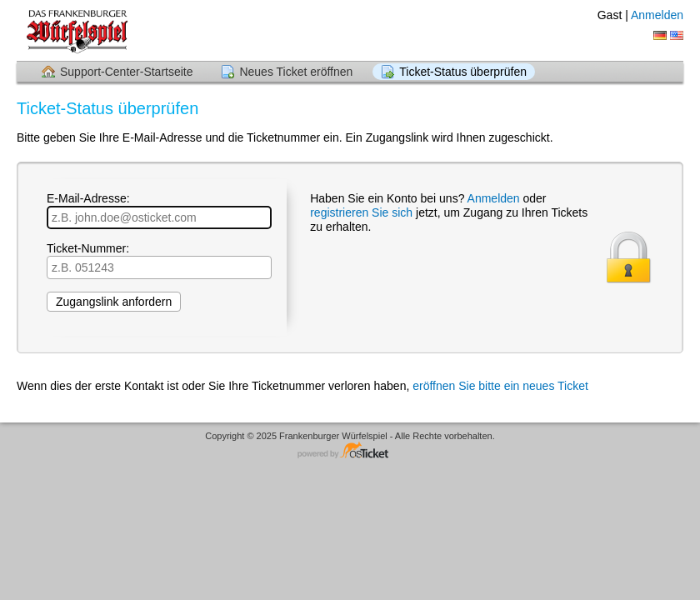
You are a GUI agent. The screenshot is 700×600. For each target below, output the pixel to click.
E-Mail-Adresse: (159, 210)
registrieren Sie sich (363, 212)
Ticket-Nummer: (159, 260)
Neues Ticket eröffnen (296, 72)
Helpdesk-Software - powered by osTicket (350, 451)
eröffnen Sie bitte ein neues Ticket (500, 386)
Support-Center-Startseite (127, 72)
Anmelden (657, 15)
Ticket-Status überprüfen (463, 72)
